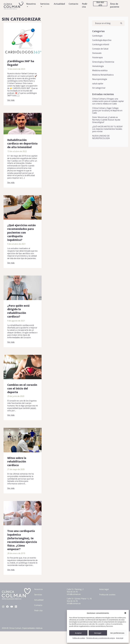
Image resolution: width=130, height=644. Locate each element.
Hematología (98, 66)
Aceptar (78, 633)
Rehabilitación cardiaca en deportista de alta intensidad (22, 144)
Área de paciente (115, 5)
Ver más (11, 100)
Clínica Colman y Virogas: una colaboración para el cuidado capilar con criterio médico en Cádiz (108, 101)
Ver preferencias (117, 633)
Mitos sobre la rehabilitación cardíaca (17, 462)
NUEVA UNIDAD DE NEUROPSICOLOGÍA (101, 137)
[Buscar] (121, 23)
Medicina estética (100, 70)
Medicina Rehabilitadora (103, 75)
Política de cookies (79, 638)
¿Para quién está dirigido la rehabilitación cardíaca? (18, 311)
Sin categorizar (99, 88)
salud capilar (98, 84)
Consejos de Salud (100, 49)
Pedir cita (85, 5)
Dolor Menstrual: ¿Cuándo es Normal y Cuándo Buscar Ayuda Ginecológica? (106, 120)
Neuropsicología (100, 79)
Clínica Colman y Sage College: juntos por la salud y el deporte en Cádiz (107, 111)
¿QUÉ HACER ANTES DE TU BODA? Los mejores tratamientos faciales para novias (107, 129)
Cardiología (97, 36)
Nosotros (31, 4)
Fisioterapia (97, 57)
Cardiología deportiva (102, 40)
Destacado (97, 53)
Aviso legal (120, 638)
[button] (125, 613)
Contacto (73, 4)
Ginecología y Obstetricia (103, 62)
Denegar (98, 633)
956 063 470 (100, 4)
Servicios (45, 4)
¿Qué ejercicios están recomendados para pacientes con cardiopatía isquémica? (21, 232)
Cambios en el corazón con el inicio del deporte (22, 388)
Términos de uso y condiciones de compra (101, 638)
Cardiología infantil (101, 44)
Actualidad (59, 4)
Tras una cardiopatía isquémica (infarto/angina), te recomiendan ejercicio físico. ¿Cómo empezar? (22, 540)
